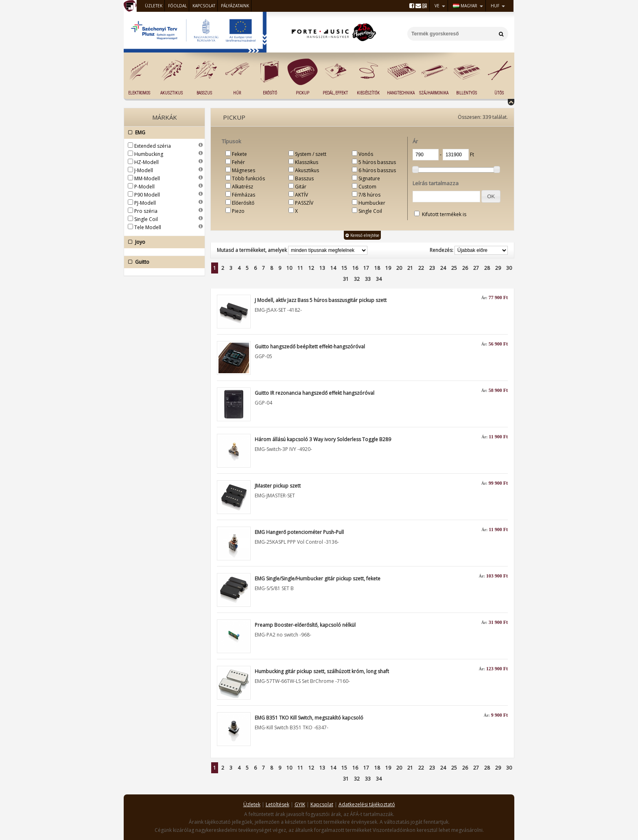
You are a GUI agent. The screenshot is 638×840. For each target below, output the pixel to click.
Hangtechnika (401, 93)
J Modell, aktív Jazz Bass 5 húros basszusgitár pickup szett (321, 300)
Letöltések (277, 804)
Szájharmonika (434, 93)
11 (300, 268)
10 (289, 268)
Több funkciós (248, 178)
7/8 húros (369, 195)
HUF (495, 6)
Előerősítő (243, 203)
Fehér (238, 162)
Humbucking (149, 154)
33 (368, 279)
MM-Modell (147, 178)
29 (498, 268)
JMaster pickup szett (278, 486)
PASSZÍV (304, 203)
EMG (162, 133)
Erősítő (270, 93)
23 (432, 268)
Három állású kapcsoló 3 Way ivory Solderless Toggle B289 (323, 439)
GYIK (300, 804)
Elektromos (139, 93)
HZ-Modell (146, 162)
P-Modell (144, 187)
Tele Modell (148, 227)
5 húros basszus (377, 162)
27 (476, 268)
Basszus (204, 93)
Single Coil (146, 219)
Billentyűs (466, 93)
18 (377, 268)
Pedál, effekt (335, 93)
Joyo (162, 242)
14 (333, 268)
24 (443, 268)
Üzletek (154, 6)
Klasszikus (307, 162)
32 (357, 279)
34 (379, 279)
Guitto (162, 262)
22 (421, 268)
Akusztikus (172, 93)
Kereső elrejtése (362, 235)
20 (399, 268)
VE (437, 6)
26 (465, 268)
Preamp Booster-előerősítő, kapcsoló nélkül (305, 625)
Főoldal (177, 6)
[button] (491, 196)
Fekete (239, 154)
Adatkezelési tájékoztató (367, 804)
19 (388, 268)
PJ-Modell (145, 203)
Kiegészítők (368, 93)
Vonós (366, 154)
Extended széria (153, 146)
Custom (367, 187)
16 (355, 268)
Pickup (303, 93)
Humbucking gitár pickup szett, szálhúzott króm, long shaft (322, 671)
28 (487, 268)
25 (454, 268)
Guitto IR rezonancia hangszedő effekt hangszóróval (315, 393)
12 (311, 268)
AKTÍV (302, 195)
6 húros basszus (377, 170)
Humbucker (372, 203)
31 (346, 279)
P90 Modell (147, 195)
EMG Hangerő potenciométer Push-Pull (299, 532)
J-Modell (144, 170)
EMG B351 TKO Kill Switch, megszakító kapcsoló (309, 718)
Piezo (238, 211)
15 (344, 268)
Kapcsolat (204, 6)
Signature (369, 178)
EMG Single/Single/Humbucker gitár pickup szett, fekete (318, 579)
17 (366, 268)
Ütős (499, 93)
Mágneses (244, 170)
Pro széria (146, 211)
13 (322, 268)
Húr (237, 93)
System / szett (311, 154)
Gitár (301, 187)
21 (410, 268)
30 (509, 268)
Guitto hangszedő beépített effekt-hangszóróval (310, 347)
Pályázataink (235, 6)
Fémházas (244, 195)
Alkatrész (243, 187)
